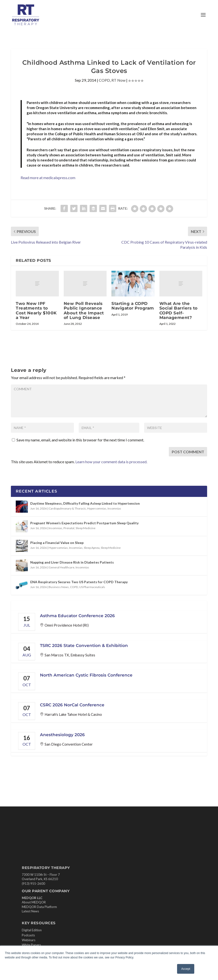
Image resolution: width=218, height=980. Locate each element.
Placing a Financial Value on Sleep (57, 543)
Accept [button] (186, 969)
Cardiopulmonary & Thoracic (67, 508)
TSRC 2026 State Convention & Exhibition (84, 645)
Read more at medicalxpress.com (48, 178)
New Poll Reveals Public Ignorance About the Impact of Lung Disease (84, 311)
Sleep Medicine (86, 528)
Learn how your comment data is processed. (111, 462)
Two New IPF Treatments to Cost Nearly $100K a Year (36, 311)
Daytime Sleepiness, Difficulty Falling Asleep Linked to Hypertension (85, 503)
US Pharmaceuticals (92, 587)
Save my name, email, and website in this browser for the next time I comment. (80, 440)
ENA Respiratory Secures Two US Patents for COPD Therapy (79, 582)
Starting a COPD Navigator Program (133, 306)
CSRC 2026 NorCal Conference (72, 705)
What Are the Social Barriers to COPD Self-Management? (179, 311)
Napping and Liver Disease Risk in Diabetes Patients (72, 562)
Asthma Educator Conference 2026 (77, 616)
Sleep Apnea (92, 548)
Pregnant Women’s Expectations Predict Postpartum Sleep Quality (84, 523)
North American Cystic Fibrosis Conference (86, 675)
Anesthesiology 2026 (62, 735)
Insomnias (114, 508)
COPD (104, 80)
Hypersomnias (97, 508)
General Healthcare (62, 567)
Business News (59, 587)
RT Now (118, 80)
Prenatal (69, 528)
